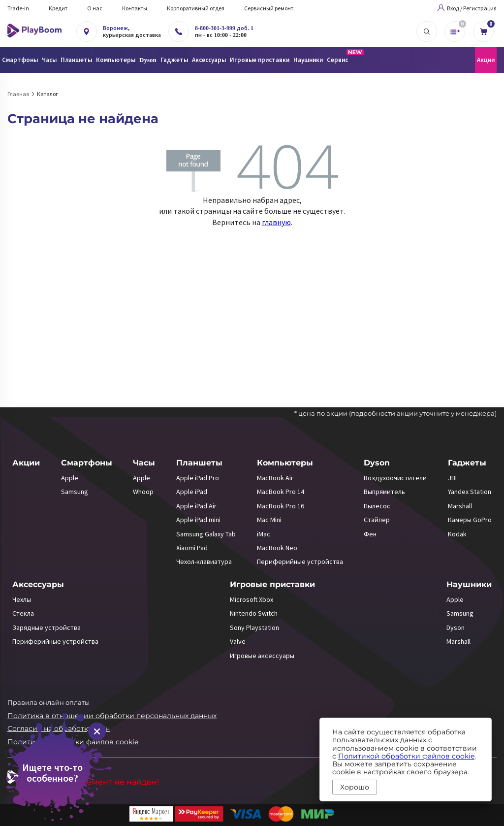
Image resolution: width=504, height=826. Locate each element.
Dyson (377, 463)
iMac (264, 534)
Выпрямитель (384, 492)
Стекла (23, 613)
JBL (453, 478)
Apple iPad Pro (198, 478)
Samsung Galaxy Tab (206, 534)
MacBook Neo (277, 548)
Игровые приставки (272, 584)
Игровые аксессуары (262, 656)
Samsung (75, 492)
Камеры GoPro (470, 520)
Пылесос (377, 506)
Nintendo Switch (254, 613)
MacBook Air (275, 478)
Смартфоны (87, 463)
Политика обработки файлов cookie (73, 742)
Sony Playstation (254, 628)
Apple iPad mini (198, 520)
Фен (370, 534)
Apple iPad (192, 492)
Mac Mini (269, 520)
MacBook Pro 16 (281, 506)
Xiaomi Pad (192, 548)
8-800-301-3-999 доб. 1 (224, 28)
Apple (70, 478)
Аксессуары (38, 584)
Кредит (58, 8)
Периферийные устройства (300, 562)
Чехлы (22, 599)
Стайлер (377, 520)
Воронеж (115, 28)
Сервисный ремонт (269, 8)
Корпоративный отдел (196, 8)
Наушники (469, 584)
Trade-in (18, 8)
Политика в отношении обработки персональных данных (112, 716)
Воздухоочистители (395, 478)
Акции (486, 60)
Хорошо (355, 787)
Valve (238, 641)
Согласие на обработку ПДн (59, 728)
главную (276, 222)
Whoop (143, 492)
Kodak (457, 534)
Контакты (135, 8)
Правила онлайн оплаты (48, 702)
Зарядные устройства (47, 628)
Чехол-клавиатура (204, 562)
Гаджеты (467, 463)
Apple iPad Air (196, 506)
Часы (144, 463)
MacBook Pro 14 (281, 492)
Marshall (460, 506)
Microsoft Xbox (252, 599)
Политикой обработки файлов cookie (406, 756)
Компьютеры (285, 463)
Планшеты (199, 463)
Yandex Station (470, 492)
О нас (95, 8)
